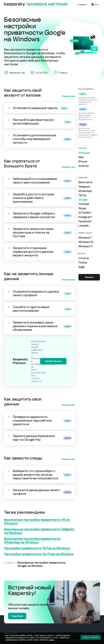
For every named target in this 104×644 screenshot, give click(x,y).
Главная (9, 563)
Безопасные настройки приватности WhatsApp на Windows (32, 541)
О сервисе (82, 4)
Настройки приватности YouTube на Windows (39, 554)
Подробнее (17, 616)
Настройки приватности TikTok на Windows (37, 548)
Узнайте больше (53, 361)
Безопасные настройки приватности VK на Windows (37, 522)
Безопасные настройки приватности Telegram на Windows (39, 531)
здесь (52, 640)
